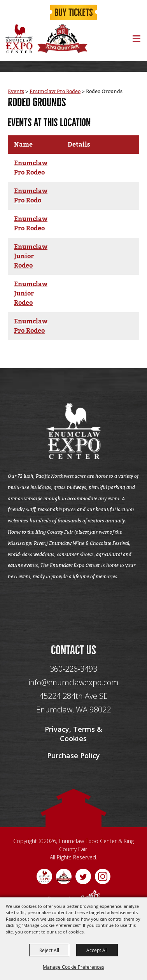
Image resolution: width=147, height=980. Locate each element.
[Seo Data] (73, 612)
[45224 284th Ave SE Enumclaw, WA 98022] (73, 703)
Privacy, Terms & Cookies (73, 734)
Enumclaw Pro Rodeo (55, 91)
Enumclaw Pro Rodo (31, 196)
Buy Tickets (74, 13)
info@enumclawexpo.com (73, 682)
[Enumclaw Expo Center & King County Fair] (18, 39)
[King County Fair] (62, 39)
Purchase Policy (73, 755)
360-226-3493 (73, 669)
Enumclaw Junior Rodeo (31, 256)
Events (16, 91)
